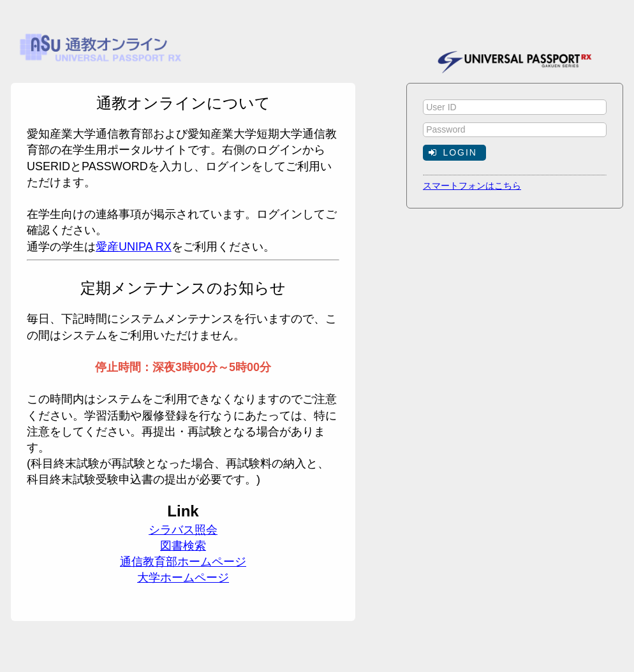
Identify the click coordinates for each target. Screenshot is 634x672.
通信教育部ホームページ (183, 562)
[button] (454, 152)
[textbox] (515, 107)
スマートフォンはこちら (472, 186)
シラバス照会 (183, 530)
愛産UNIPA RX (134, 247)
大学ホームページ (183, 578)
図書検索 (183, 546)
